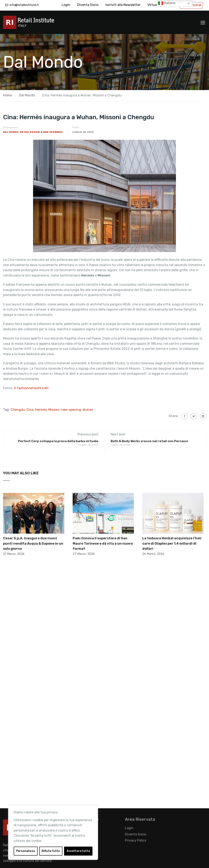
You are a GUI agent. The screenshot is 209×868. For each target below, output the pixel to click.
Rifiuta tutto (51, 851)
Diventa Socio (88, 5)
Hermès (41, 410)
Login (66, 5)
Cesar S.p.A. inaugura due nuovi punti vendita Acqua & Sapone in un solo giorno (33, 543)
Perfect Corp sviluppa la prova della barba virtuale (58, 441)
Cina (30, 410)
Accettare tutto (78, 851)
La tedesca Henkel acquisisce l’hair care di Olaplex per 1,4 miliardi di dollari (172, 543)
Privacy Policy (136, 840)
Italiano (167, 3)
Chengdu (18, 410)
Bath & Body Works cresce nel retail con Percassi (149, 441)
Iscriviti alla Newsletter (123, 5)
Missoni (54, 410)
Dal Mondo (11, 132)
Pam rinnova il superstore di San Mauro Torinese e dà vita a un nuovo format (103, 543)
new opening (71, 410)
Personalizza (26, 851)
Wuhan (88, 410)
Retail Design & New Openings (41, 132)
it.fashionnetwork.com (31, 388)
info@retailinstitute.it (24, 5)
